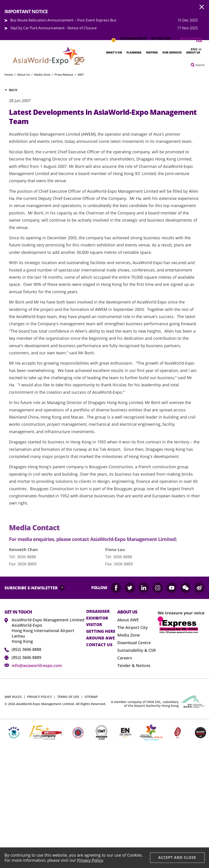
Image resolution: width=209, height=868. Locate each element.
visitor (94, 625)
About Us (193, 52)
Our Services (172, 52)
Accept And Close (177, 857)
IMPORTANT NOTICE (113, 38)
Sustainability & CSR (137, 650)
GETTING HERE (161, 38)
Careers (125, 658)
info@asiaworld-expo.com (37, 665)
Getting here (101, 631)
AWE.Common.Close (202, 7)
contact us (99, 645)
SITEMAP (91, 697)
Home (9, 75)
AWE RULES (13, 697)
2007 (81, 75)
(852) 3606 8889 (26, 657)
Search (200, 65)
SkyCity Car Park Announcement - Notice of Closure (53, 28)
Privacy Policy (90, 860)
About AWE (128, 620)
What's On (114, 52)
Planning (134, 52)
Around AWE (100, 638)
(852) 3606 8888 (26, 649)
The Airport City (133, 627)
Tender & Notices (134, 665)
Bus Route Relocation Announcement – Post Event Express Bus (63, 20)
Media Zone (42, 75)
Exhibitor (97, 618)
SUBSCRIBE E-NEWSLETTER (31, 588)
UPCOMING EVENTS (134, 38)
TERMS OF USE (68, 697)
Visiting (152, 52)
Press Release (64, 75)
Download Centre (134, 643)
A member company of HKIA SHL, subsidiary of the (145, 704)
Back (13, 90)
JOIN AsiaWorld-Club (191, 40)
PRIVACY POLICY (39, 697)
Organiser (98, 611)
